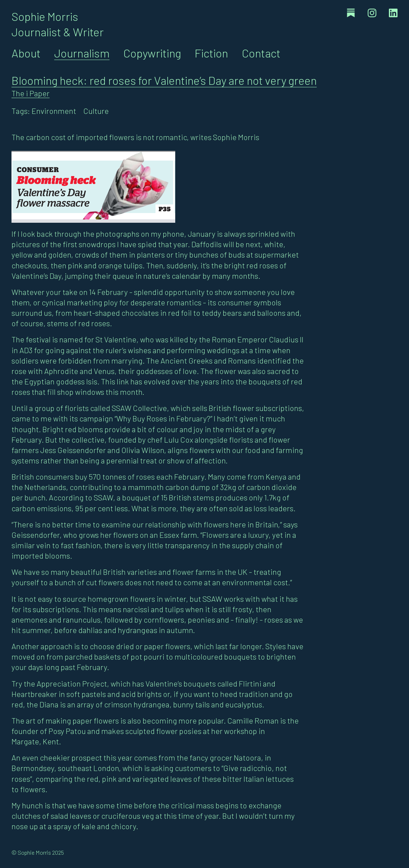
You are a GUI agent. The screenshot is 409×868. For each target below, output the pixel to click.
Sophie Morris (45, 16)
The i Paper (31, 93)
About (26, 53)
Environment (54, 111)
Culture (96, 111)
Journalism (82, 53)
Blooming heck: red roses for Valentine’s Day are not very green (164, 80)
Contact (261, 53)
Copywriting (152, 53)
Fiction (211, 53)
